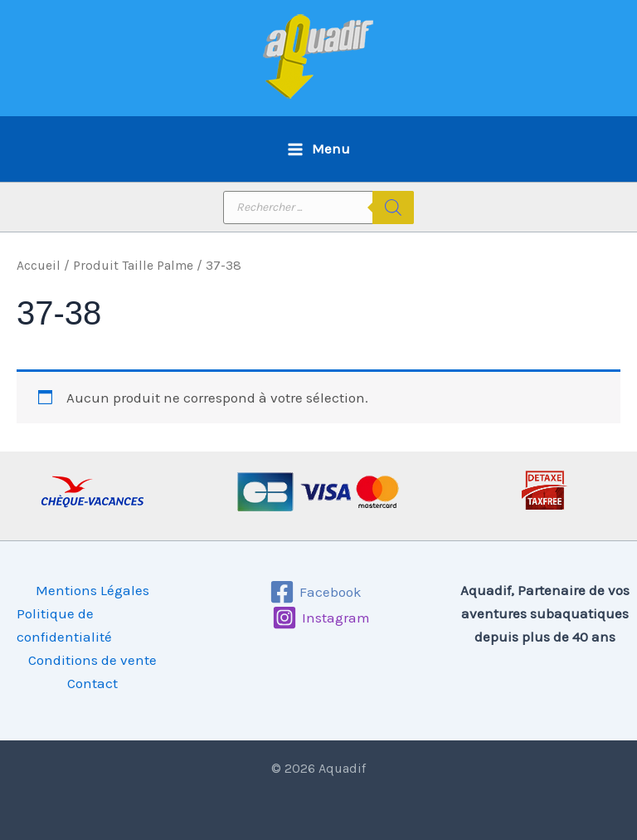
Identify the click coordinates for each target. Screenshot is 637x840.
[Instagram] (321, 618)
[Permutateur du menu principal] (318, 149)
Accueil (39, 266)
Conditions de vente (92, 660)
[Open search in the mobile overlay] (318, 208)
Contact (92, 683)
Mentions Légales (92, 590)
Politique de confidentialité (64, 625)
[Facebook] (316, 592)
